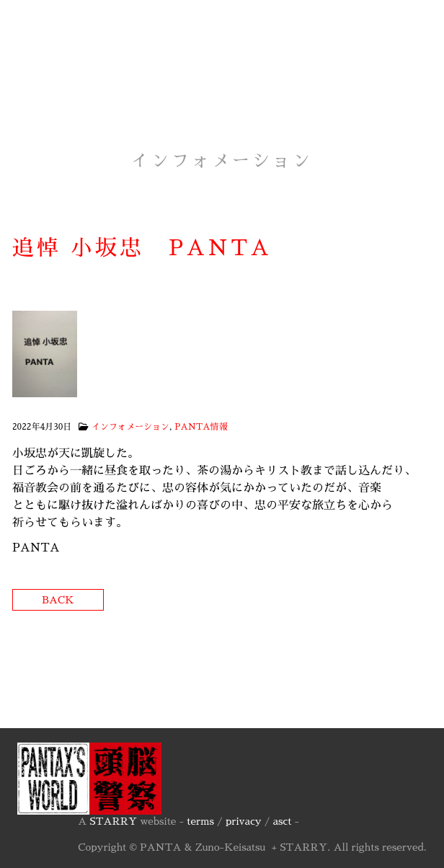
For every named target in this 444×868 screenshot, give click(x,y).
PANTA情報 (201, 427)
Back (58, 600)
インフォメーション (130, 427)
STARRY (113, 821)
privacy (244, 821)
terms (200, 821)
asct (283, 821)
